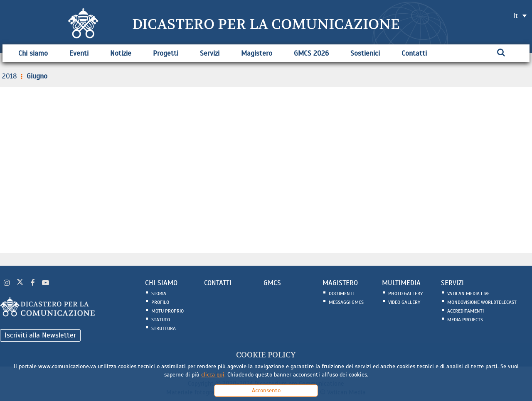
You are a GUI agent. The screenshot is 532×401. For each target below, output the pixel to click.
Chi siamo (33, 53)
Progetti (166, 53)
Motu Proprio (167, 311)
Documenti (341, 293)
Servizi (210, 53)
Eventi (79, 53)
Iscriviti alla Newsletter (40, 335)
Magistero (257, 53)
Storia (159, 293)
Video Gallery (404, 302)
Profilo (160, 302)
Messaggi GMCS (346, 302)
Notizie (121, 53)
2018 (10, 76)
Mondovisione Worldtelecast (482, 302)
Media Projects (465, 320)
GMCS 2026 (311, 53)
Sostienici (365, 53)
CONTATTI (218, 283)
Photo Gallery (405, 293)
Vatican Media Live (468, 293)
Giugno (33, 76)
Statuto (161, 320)
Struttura (164, 328)
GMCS (272, 283)
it (516, 16)
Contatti (414, 53)
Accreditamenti (465, 311)
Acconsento (266, 390)
